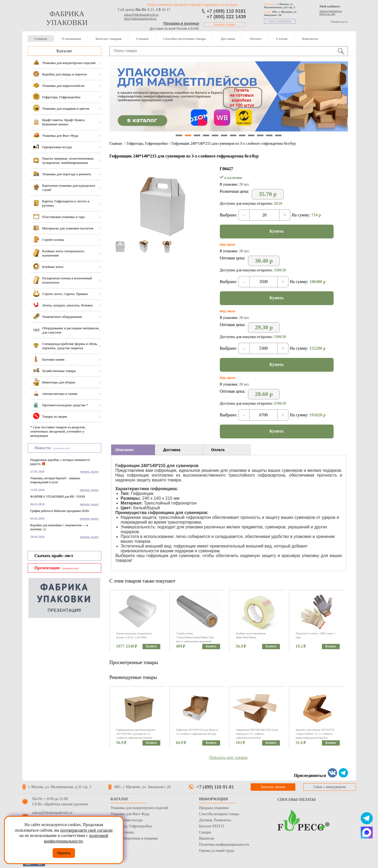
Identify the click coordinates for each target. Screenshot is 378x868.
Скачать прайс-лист (54, 556)
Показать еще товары (228, 757)
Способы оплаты (297, 800)
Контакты (310, 39)
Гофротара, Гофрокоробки (147, 144)
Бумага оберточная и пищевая (134, 838)
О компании (71, 39)
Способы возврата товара (219, 814)
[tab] (133, 450)
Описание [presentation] (125, 450)
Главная (41, 39)
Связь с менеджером (280, 21)
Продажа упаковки (214, 808)
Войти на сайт (327, 14)
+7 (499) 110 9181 (226, 11)
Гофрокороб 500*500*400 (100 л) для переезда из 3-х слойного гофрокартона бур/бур (257, 734)
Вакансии (207, 838)
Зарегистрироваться (331, 11)
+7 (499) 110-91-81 (215, 787)
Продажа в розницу (181, 23)
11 (269, 135)
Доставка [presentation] (172, 450)
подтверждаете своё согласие (86, 830)
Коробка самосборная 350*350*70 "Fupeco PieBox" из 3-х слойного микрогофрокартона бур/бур (315, 734)
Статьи (282, 39)
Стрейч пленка (122, 832)
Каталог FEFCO (212, 826)
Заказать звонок (224, 25)
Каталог (64, 51)
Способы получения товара (184, 39)
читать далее (89, 472)
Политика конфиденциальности (224, 845)
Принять (64, 853)
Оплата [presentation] (218, 450)
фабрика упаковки (67, 18)
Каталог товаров (108, 39)
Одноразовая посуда (127, 820)
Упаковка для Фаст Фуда (130, 814)
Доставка (228, 39)
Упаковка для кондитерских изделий (139, 808)
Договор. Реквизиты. (215, 820)
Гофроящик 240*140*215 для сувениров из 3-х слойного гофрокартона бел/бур (234, 144)
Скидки (142, 39)
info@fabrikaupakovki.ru (140, 19)
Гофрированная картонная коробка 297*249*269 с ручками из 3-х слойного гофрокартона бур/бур (136, 734)
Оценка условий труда (217, 851)
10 (260, 135)
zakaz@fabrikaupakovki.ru (141, 15)
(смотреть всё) (61, 448)
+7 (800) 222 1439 (226, 17)
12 (278, 135)
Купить (277, 231)
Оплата (255, 39)
